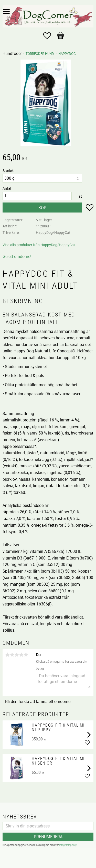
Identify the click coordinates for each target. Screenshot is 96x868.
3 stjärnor (17, 655)
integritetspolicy (68, 845)
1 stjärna (7, 655)
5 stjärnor (26, 655)
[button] (50, 36)
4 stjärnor (21, 655)
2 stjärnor (12, 655)
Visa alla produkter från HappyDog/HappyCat (39, 245)
